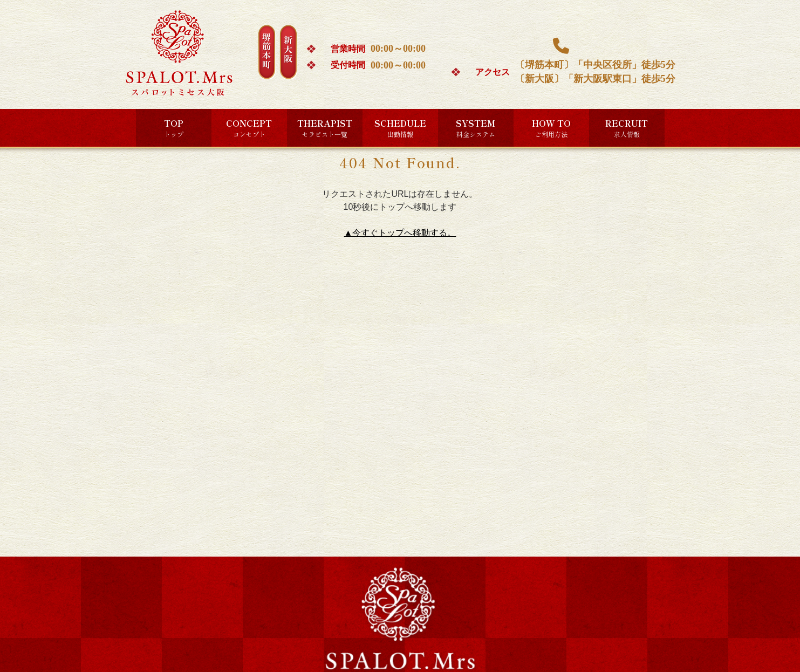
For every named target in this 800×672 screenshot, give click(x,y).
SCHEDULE (400, 128)
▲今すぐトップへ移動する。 (400, 233)
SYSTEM (476, 128)
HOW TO (551, 128)
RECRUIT (627, 128)
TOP (174, 128)
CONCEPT (249, 128)
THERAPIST (325, 128)
